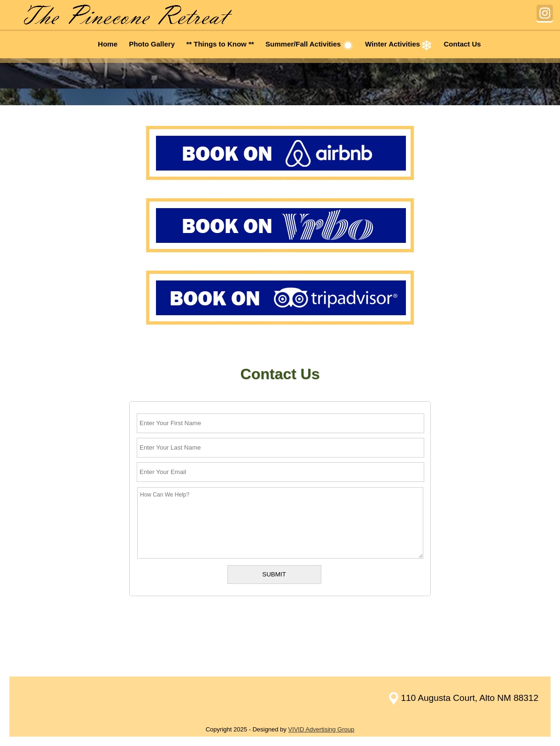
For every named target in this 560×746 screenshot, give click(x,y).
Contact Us (463, 44)
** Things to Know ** (220, 44)
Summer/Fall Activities (310, 44)
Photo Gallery (152, 44)
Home (108, 44)
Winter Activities (399, 44)
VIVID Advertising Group (321, 729)
